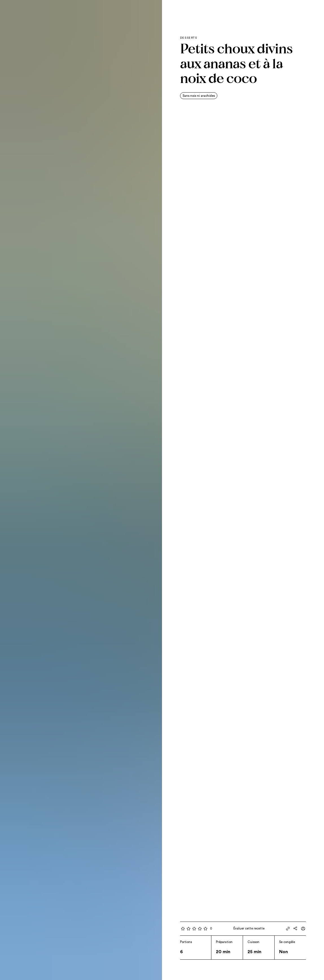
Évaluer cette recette (249, 928)
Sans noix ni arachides (199, 96)
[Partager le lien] (288, 929)
